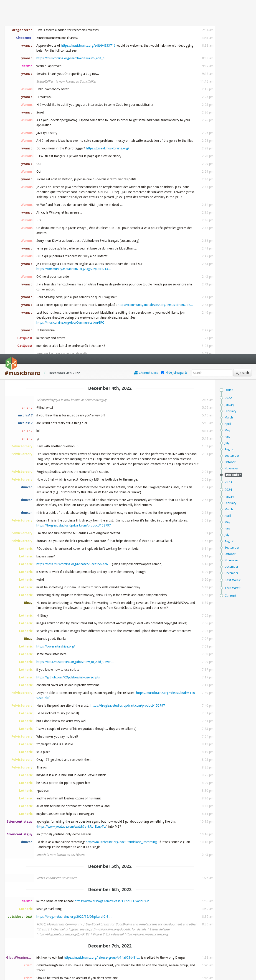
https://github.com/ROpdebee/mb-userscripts (68, 323)
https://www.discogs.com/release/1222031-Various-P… (113, 547)
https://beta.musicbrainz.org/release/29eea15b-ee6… (74, 210)
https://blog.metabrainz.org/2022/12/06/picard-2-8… (74, 562)
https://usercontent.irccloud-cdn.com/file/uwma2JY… (73, 855)
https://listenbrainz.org (118, 786)
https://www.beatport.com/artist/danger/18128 (70, 667)
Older (229, 36)
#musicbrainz (23, 19)
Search (242, 18)
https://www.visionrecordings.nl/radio (63, 917)
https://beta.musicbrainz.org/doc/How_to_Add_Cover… (75, 307)
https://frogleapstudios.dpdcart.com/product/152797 (74, 171)
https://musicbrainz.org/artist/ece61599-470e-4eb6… (90, 662)
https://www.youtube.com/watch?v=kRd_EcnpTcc (72, 472)
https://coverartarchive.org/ (56, 292)
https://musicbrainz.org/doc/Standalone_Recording (121, 488)
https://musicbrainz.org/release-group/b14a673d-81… (102, 603)
